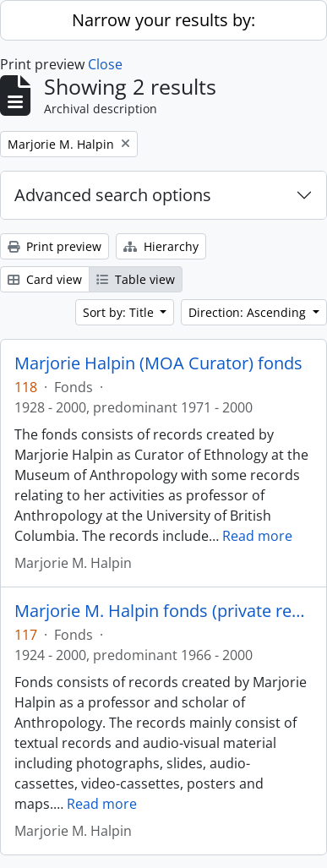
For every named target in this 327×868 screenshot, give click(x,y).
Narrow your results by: (163, 20)
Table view (136, 279)
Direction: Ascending (249, 312)
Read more (257, 536)
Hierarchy (161, 246)
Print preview (54, 246)
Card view (45, 279)
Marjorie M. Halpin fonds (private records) (163, 611)
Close (105, 64)
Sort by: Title (120, 312)
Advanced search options (113, 195)
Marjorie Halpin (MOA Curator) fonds (158, 363)
